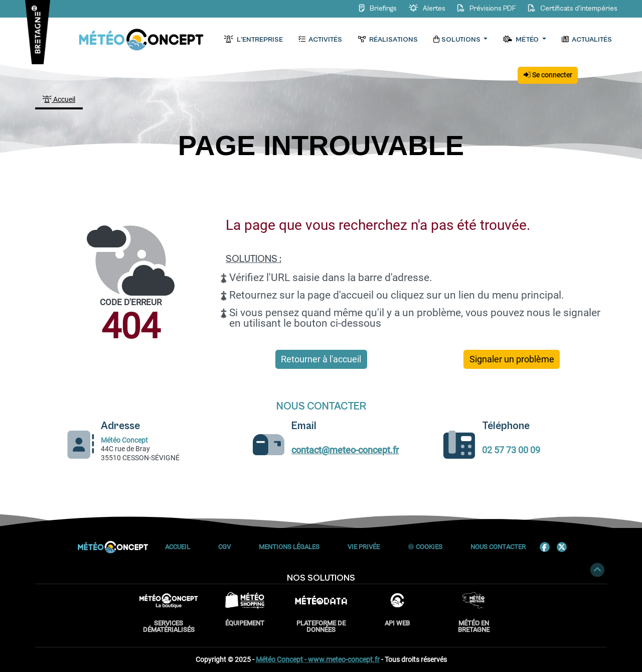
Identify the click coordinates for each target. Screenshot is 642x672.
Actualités (587, 40)
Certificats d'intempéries (571, 9)
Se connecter (548, 75)
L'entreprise (253, 40)
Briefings (377, 9)
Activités (320, 40)
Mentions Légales (289, 547)
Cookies (425, 547)
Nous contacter (498, 547)
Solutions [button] (457, 40)
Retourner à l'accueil (321, 359)
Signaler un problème (512, 359)
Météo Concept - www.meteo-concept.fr (318, 659)
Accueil (59, 99)
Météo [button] (521, 40)
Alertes (426, 9)
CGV (224, 547)
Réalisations (387, 40)
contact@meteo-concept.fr (345, 450)
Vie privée (364, 547)
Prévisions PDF (486, 9)
